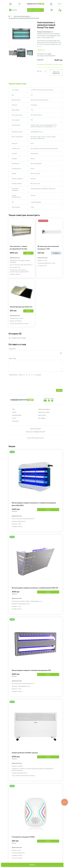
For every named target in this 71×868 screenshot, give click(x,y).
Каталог (14, 10)
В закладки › (49, 65)
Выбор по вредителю (34, 10)
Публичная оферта (44, 411)
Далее (59, 392)
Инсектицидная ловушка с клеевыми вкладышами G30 (31, 672)
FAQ (14, 411)
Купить (32, 865)
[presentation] (25, 384)
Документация (17, 417)
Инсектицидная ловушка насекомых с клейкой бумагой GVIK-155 (35, 589)
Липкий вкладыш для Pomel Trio (21, 307)
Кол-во (39, 71)
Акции (14, 414)
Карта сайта (42, 417)
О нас (14, 420)
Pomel (49, 54)
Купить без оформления (56, 73)
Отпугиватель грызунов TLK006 (23, 839)
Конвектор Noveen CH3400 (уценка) (25, 754)
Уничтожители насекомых (22, 16)
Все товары (42, 420)
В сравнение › (41, 65)
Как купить (16, 423)
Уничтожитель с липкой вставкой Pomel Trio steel (24, 18)
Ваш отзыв (13, 358)
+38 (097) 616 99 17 (35, 430)
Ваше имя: (13, 349)
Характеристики (17, 84)
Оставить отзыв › (57, 65)
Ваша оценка (13, 376)
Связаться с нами (44, 414)
